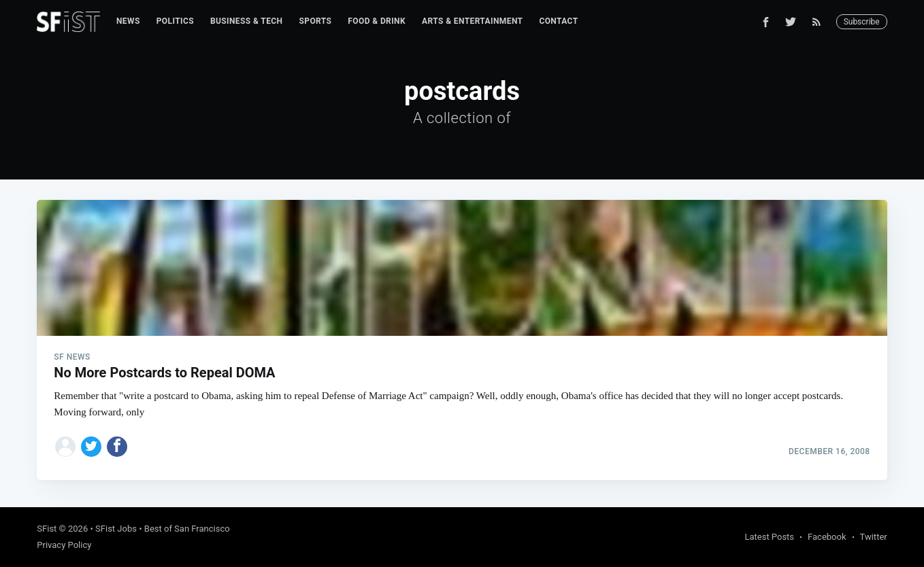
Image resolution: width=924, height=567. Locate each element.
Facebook (827, 537)
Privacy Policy (64, 545)
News (128, 21)
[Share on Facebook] (117, 447)
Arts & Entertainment (472, 21)
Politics (175, 21)
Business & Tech (247, 21)
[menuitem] (128, 21)
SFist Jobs (116, 529)
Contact (558, 21)
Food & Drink (377, 21)
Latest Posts (769, 537)
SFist (47, 529)
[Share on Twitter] (91, 447)
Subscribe (862, 22)
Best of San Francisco (187, 529)
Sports (315, 21)
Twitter (874, 537)
